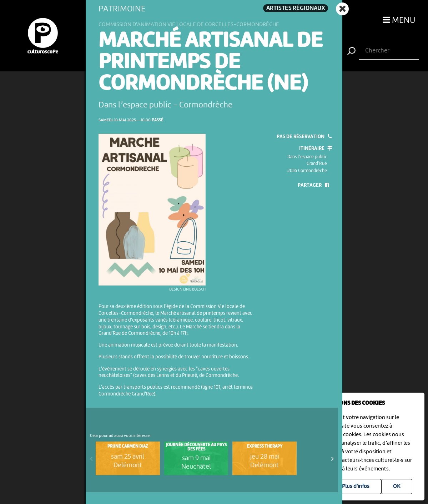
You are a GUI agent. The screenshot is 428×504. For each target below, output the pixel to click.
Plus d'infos (356, 487)
